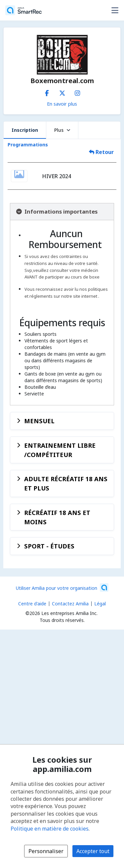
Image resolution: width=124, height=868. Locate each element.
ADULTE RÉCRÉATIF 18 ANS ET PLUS (66, 483)
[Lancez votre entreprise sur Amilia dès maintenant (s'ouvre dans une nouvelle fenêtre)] (62, 587)
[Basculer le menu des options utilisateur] (115, 10)
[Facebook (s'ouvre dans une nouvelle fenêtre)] (47, 92)
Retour (101, 152)
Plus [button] (62, 130)
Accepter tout (93, 851)
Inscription (25, 130)
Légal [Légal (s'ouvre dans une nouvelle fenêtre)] (100, 604)
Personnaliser (46, 851)
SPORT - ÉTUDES (49, 546)
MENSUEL (39, 421)
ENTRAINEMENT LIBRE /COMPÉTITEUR (60, 450)
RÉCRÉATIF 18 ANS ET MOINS (57, 517)
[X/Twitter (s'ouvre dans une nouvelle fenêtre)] (62, 92)
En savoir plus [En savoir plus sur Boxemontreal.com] (62, 104)
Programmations (28, 145)
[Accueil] (23, 10)
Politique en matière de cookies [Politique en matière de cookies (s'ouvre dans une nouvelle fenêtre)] (50, 829)
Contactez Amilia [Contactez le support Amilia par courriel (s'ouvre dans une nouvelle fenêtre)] (70, 604)
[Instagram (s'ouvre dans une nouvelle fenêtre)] (77, 92)
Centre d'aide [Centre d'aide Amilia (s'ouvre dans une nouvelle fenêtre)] (32, 604)
